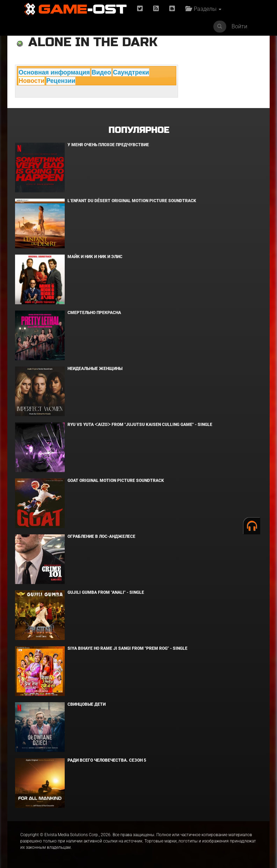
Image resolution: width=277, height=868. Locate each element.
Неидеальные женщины (95, 369)
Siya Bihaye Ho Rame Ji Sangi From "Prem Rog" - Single (127, 648)
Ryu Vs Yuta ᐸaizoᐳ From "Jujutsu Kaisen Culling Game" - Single (140, 425)
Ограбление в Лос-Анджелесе (101, 536)
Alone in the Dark (93, 42)
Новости (31, 81)
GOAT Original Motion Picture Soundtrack (116, 481)
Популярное (139, 130)
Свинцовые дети (87, 704)
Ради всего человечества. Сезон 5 (107, 760)
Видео (101, 72)
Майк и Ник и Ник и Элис (95, 257)
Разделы (203, 9)
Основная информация (54, 72)
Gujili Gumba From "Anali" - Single (106, 592)
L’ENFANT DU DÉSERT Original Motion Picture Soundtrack (132, 201)
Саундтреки (131, 72)
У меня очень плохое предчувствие (108, 145)
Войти (239, 26)
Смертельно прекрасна (94, 313)
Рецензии (61, 81)
